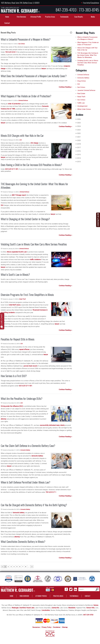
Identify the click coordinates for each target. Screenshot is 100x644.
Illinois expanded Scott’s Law (17, 252)
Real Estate (81, 94)
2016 (78, 151)
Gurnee (96, 605)
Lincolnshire (46, 610)
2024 (78, 126)
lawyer (44, 69)
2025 (78, 123)
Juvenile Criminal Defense (86, 90)
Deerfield (23, 608)
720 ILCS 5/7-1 (51, 492)
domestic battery (37, 456)
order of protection (14, 104)
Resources (36, 627)
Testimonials (64, 17)
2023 (78, 130)
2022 (78, 133)
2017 (78, 148)
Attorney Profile (36, 17)
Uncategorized (82, 106)
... (29, 567)
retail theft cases (15, 305)
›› (32, 567)
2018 (78, 144)
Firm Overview (21, 17)
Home (7, 17)
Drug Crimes (82, 81)
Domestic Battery (25, 450)
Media (93, 17)
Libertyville (55, 608)
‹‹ (2, 567)
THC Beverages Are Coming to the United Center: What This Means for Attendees (88, 55)
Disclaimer (57, 627)
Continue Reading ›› (65, 87)
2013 (78, 162)
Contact (7, 23)
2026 (78, 119)
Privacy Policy (46, 627)
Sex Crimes (81, 100)
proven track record (30, 366)
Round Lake (30, 608)
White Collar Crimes (84, 109)
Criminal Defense (23, 100)
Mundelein (72, 608)
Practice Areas (50, 17)
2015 (78, 155)
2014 (78, 158)
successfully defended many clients (52, 425)
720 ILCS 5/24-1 (11, 52)
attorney (4, 419)
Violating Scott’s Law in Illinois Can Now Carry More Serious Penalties (88, 63)
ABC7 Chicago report (19, 195)
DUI (21, 140)
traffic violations (35, 260)
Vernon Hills (90, 608)
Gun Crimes (21, 44)
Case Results (79, 17)
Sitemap (65, 627)
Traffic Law (81, 103)
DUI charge (34, 143)
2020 (78, 140)
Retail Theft (22, 299)
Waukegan (15, 608)
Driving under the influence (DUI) (12, 406)
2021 (78, 137)
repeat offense (24, 349)
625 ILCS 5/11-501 (12, 169)
